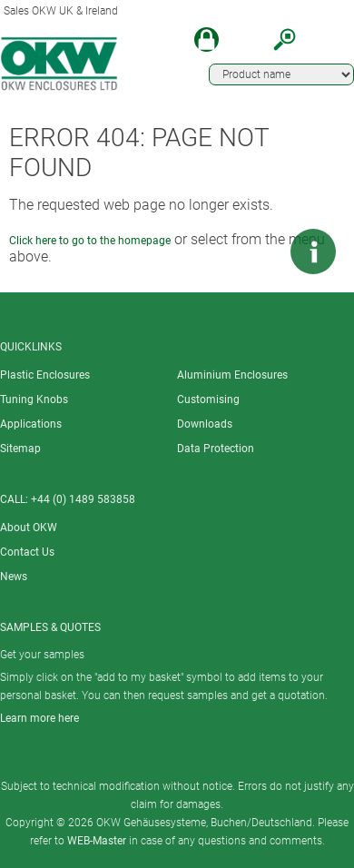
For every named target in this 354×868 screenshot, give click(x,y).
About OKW (29, 528)
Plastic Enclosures (45, 375)
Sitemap (20, 449)
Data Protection (216, 449)
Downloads (205, 424)
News (14, 577)
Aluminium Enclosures (232, 375)
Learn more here (39, 718)
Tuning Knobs (34, 399)
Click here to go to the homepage (90, 241)
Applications (31, 424)
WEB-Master (97, 841)
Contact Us (27, 552)
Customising (208, 399)
